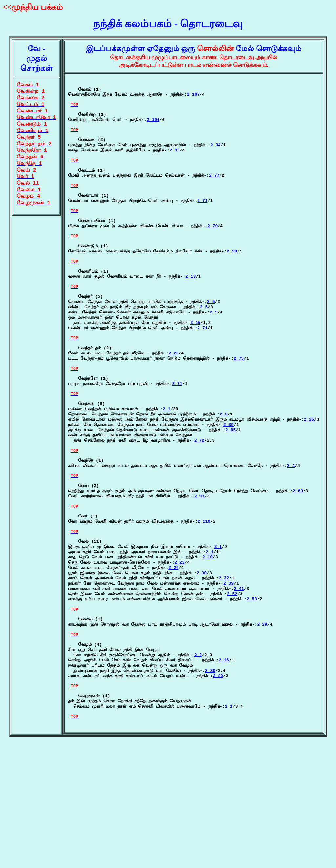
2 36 (174, 165)
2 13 (190, 315)
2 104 (153, 128)
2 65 (231, 498)
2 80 (210, 785)
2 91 (199, 577)
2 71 (202, 225)
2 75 (239, 413)
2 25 (309, 486)
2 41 (239, 688)
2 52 (232, 694)
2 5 (211, 346)
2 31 (177, 443)
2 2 (198, 767)
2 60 (298, 571)
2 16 (224, 773)
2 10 (208, 650)
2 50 (232, 285)
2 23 (179, 656)
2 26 (173, 407)
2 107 (193, 98)
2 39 (229, 492)
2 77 (214, 195)
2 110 (204, 608)
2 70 (212, 255)
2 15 (195, 371)
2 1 (167, 474)
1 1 (229, 828)
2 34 (215, 158)
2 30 (202, 669)
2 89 (218, 792)
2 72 (199, 511)
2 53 (252, 700)
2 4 (291, 541)
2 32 (224, 675)
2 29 (262, 730)
